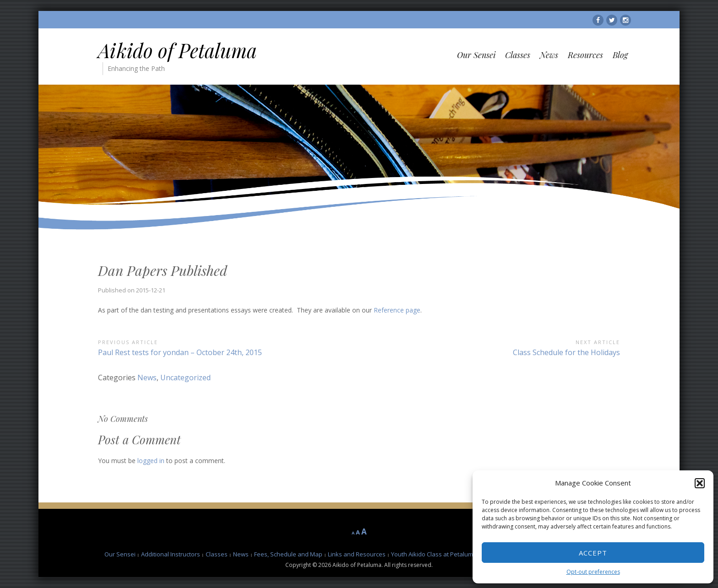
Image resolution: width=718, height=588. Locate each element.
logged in (151, 461)
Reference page (397, 310)
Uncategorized (185, 378)
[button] (700, 483)
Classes (518, 55)
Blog (620, 55)
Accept (593, 553)
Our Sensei (476, 55)
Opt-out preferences (593, 572)
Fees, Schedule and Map (288, 554)
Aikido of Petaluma (177, 50)
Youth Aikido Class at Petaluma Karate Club (451, 554)
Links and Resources (357, 554)
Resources (585, 55)
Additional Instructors (171, 554)
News (549, 55)
